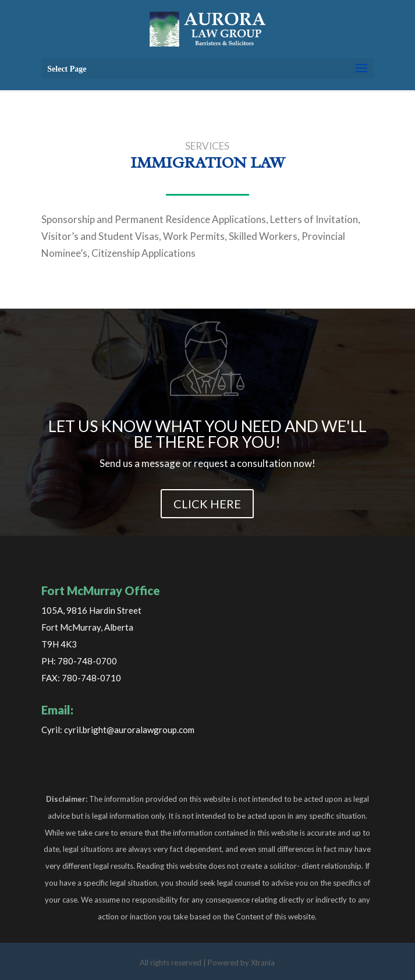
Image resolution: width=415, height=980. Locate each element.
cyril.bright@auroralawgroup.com (129, 730)
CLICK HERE (207, 504)
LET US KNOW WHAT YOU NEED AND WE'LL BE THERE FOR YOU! (207, 434)
